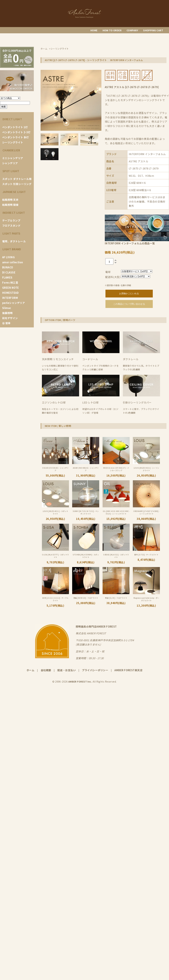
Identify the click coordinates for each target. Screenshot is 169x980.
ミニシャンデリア (13, 158)
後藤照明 (7, 313)
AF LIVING (8, 257)
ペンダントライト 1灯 (15, 127)
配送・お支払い (67, 670)
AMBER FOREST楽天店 (128, 670)
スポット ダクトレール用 (17, 179)
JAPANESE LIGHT (14, 192)
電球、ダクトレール (14, 241)
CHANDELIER (11, 150)
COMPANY (132, 30)
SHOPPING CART (153, 30)
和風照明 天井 (10, 200)
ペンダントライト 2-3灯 (16, 132)
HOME (94, 30)
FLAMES (7, 277)
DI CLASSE (9, 272)
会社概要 (46, 670)
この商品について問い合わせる (129, 304)
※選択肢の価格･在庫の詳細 (118, 285)
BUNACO (8, 267)
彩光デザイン (10, 318)
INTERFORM (10, 298)
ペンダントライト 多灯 (16, 137)
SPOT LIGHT (11, 171)
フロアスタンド (11, 226)
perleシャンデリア (14, 303)
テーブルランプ (11, 220)
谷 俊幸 (6, 323)
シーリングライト (13, 142)
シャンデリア (10, 163)
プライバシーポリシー (95, 670)
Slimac (7, 308)
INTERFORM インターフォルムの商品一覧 (130, 243)
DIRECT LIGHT (12, 119)
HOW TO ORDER (112, 30)
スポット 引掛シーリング (17, 184)
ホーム (30, 670)
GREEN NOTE (11, 288)
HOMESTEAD (10, 293)
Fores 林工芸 (10, 283)
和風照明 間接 (10, 205)
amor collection (13, 262)
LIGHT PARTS (11, 233)
